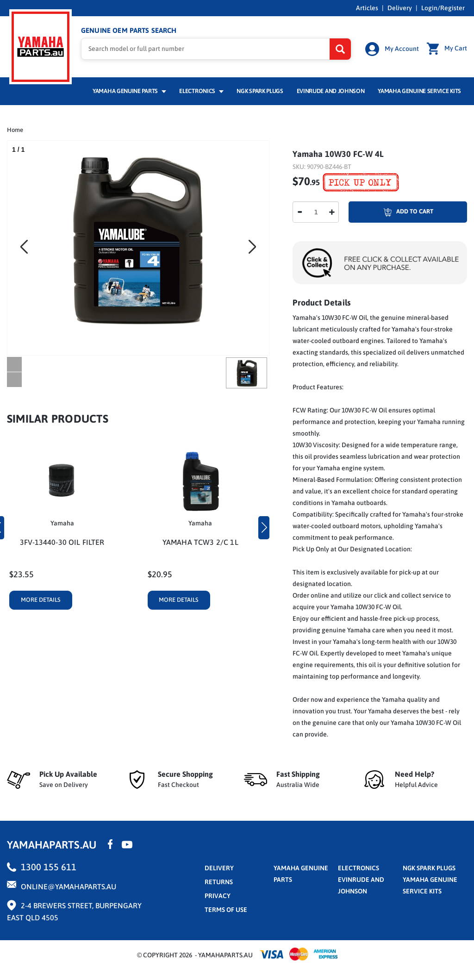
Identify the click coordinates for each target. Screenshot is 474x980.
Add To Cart (391, 212)
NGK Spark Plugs (260, 91)
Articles (367, 8)
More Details (41, 600)
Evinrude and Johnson (331, 91)
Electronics (201, 91)
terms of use (226, 910)
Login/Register (443, 8)
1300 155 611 (49, 867)
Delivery (400, 8)
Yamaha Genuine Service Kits (419, 91)
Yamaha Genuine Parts (129, 91)
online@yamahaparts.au (69, 886)
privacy (218, 896)
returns (219, 882)
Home (15, 130)
